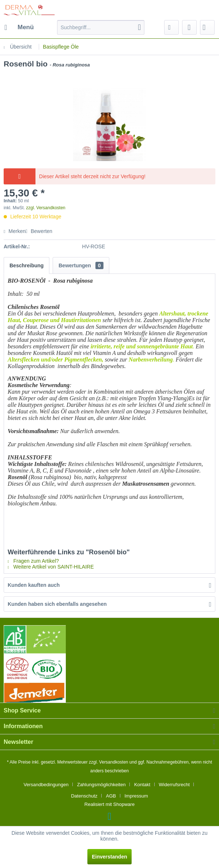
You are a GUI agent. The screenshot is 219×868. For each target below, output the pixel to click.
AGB (111, 796)
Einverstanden (109, 857)
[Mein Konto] (189, 27)
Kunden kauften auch (34, 585)
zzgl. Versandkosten (46, 208)
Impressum (136, 796)
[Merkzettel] (171, 27)
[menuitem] (19, 27)
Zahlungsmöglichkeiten (101, 785)
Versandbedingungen (46, 785)
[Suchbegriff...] (101, 27)
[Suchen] (139, 27)
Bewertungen (81, 265)
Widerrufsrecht (174, 785)
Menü (19, 26)
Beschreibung (27, 265)
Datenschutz (84, 796)
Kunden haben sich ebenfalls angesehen (57, 604)
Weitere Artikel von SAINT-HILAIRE (51, 567)
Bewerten (39, 231)
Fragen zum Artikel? (33, 561)
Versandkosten (114, 762)
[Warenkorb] (207, 27)
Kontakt (142, 785)
